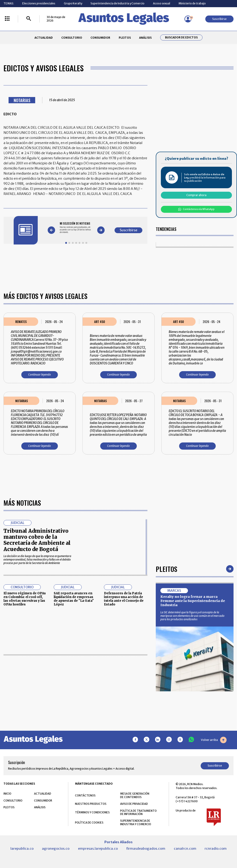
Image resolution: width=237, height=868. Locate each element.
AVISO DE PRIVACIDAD (134, 804)
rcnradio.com (216, 849)
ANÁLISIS (145, 38)
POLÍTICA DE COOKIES (89, 823)
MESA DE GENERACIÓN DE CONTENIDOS (135, 795)
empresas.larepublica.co (98, 849)
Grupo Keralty (73, 3)
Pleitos (167, 569)
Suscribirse (219, 19)
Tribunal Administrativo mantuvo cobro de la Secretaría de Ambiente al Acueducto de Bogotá (37, 540)
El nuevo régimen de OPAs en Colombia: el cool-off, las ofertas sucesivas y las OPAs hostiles (25, 599)
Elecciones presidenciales (39, 3)
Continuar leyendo (40, 374)
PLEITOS (125, 38)
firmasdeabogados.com (146, 849)
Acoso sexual (162, 3)
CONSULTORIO (72, 38)
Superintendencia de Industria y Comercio (117, 3)
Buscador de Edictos (181, 38)
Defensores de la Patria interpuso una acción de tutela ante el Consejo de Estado (124, 599)
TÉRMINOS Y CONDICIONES (92, 812)
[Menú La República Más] (7, 19)
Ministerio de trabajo (192, 3)
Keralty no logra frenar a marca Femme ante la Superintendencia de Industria (193, 601)
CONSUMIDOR (100, 38)
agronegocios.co (56, 849)
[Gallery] (76, 228)
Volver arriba (214, 740)
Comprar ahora (196, 195)
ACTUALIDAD (44, 38)
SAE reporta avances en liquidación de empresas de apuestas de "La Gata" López (74, 599)
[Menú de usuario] (188, 19)
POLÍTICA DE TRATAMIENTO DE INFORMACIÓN (138, 812)
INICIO (7, 794)
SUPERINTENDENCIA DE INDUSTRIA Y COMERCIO (136, 822)
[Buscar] (29, 19)
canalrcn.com (185, 849)
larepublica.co (22, 849)
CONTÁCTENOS (85, 795)
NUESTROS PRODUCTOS (91, 804)
